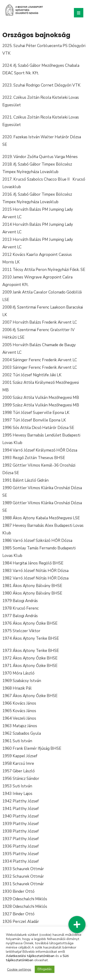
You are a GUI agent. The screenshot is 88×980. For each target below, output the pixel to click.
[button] (77, 924)
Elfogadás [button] (45, 969)
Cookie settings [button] (19, 969)
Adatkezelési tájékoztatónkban (30, 956)
